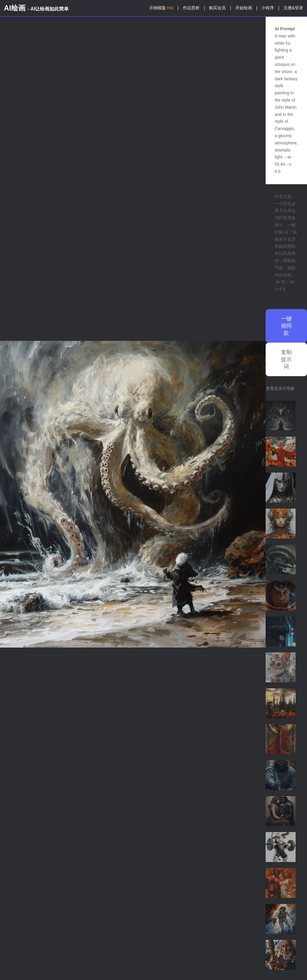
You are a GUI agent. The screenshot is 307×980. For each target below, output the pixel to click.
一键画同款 (286, 326)
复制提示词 (286, 359)
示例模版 (161, 8)
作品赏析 (191, 8)
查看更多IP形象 (280, 388)
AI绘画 (36, 8)
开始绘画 (244, 8)
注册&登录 (293, 8)
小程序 (268, 8)
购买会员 (217, 8)
